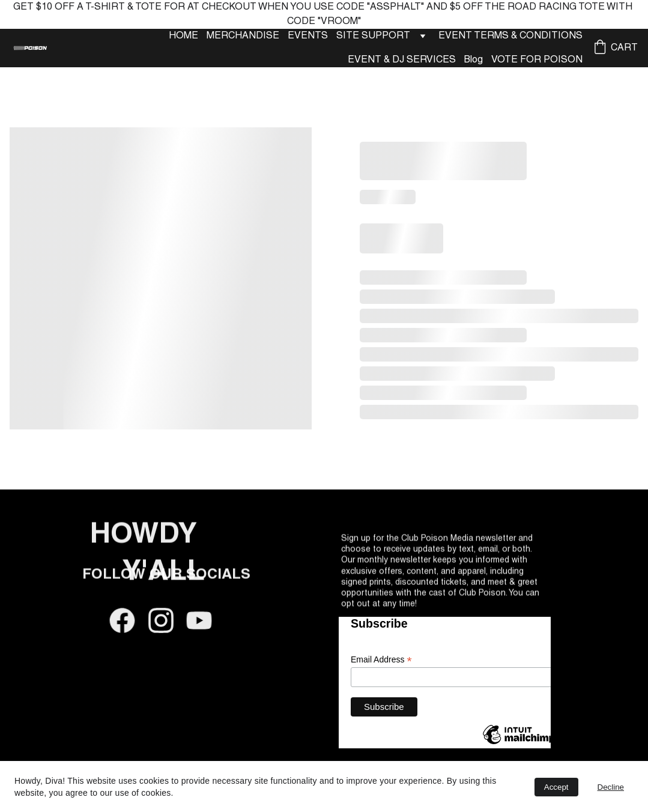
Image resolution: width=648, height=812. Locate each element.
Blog (474, 60)
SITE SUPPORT (373, 36)
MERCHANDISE (243, 36)
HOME (183, 36)
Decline (611, 787)
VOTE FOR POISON (537, 60)
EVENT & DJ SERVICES (402, 60)
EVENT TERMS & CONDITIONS (510, 36)
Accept (556, 787)
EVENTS (308, 36)
